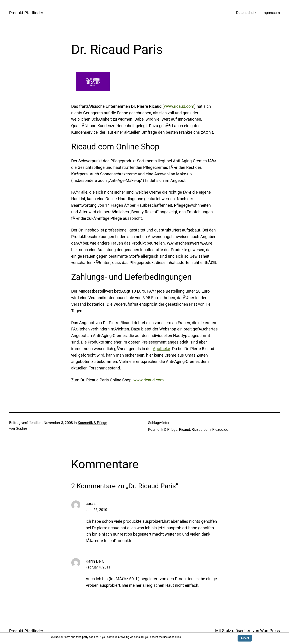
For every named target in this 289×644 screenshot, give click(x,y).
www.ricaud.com (179, 106)
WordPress (270, 631)
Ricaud (185, 430)
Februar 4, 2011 (98, 567)
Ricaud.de (220, 430)
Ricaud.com (201, 430)
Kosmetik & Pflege (92, 423)
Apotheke (162, 349)
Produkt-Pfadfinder (26, 13)
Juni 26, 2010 (96, 510)
